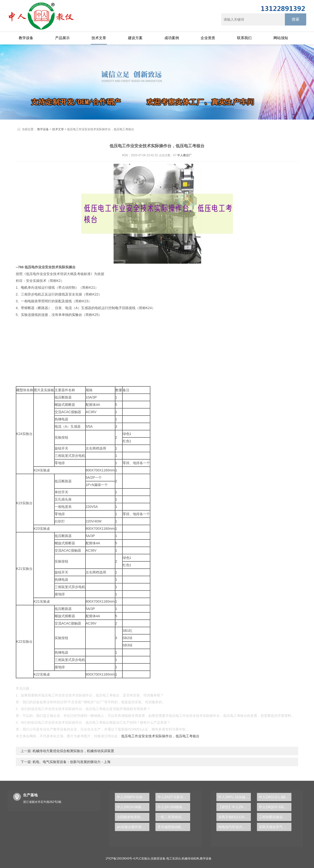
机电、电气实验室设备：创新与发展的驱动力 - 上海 (71, 762)
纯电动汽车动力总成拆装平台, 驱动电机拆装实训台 (235, 827)
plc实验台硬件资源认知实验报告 (133, 827)
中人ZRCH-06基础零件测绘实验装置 (133, 807)
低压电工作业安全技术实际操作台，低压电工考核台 (160, 736)
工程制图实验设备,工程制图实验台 (275, 817)
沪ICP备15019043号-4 (120, 859)
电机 (24, 287)
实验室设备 (158, 859)
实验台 (77, 315)
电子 (119, 308)
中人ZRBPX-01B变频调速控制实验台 (133, 797)
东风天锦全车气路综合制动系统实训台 (275, 827)
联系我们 (244, 38)
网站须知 (281, 38)
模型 (20, 390)
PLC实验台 (143, 859)
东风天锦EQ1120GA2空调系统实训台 (235, 817)
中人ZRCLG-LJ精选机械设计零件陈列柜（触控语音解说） (275, 797)
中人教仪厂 (185, 155)
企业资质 (208, 38)
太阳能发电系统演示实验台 (133, 817)
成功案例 (172, 38)
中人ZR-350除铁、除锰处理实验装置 (174, 807)
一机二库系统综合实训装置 (174, 817)
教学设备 (26, 38)
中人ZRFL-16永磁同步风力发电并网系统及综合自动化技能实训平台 (235, 797)
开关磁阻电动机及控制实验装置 (174, 827)
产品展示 (62, 38)
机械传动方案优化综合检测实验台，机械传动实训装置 (73, 751)
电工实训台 (174, 859)
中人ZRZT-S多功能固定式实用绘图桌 (174, 797)
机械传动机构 (190, 859)
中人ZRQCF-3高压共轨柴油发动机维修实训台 (275, 807)
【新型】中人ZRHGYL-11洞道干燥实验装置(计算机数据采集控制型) (235, 807)
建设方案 (135, 38)
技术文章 (99, 38)
